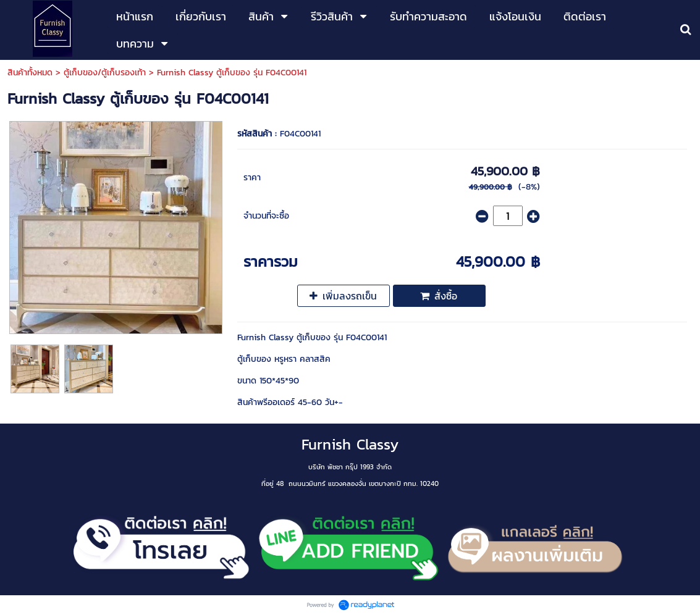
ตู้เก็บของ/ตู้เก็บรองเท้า (105, 73)
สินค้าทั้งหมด (30, 73)
